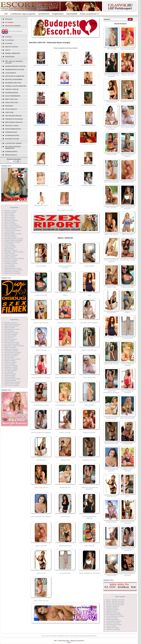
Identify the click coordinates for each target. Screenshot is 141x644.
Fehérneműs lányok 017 (65, 165)
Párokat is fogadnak (14, 119)
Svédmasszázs (11, 132)
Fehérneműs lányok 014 (65, 145)
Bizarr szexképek (10, 222)
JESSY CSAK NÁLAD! (41, 601)
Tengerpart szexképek (11, 367)
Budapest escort (12, 139)
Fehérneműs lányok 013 (41, 145)
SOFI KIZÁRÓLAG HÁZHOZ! (65, 405)
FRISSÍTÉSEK (10, 57)
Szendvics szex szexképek (12, 359)
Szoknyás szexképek (11, 362)
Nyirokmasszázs (12, 135)
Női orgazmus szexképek (12, 329)
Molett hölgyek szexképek (12, 324)
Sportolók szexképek (11, 356)
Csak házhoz (11, 73)
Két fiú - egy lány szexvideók (115, 601)
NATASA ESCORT (41, 546)
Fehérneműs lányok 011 (65, 125)
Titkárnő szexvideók (112, 628)
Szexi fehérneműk (13, 96)
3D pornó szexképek (11, 211)
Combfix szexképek (10, 229)
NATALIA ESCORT (41, 295)
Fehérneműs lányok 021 (88, 185)
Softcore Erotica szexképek (13, 352)
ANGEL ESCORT (65, 432)
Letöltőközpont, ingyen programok (23, 14)
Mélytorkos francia (14, 122)
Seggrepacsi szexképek (11, 349)
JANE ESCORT (89, 266)
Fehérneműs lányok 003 (88, 65)
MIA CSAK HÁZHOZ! (128, 418)
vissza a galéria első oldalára (66, 210)
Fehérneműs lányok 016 (41, 165)
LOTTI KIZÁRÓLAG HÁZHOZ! (41, 517)
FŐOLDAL (9, 19)
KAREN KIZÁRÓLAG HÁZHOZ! (65, 267)
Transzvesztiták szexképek (12, 379)
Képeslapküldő (72, 14)
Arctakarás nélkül (13, 116)
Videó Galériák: (120, 596)
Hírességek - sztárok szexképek (14, 252)
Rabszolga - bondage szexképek (14, 346)
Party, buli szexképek (11, 334)
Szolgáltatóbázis (58, 14)
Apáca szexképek (10, 215)
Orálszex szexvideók (113, 619)
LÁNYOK (8, 37)
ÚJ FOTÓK (9, 43)
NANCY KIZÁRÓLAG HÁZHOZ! (112, 261)
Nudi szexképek (9, 331)
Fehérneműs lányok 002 (65, 65)
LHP (6, 14)
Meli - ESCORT (111, 208)
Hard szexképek (9, 248)
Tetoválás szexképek (11, 370)
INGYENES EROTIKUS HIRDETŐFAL (13, 147)
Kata (89, 295)
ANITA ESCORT (41, 350)
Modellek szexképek (11, 323)
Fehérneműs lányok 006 (88, 85)
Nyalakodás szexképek (11, 333)
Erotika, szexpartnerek (88, 14)
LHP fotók (9, 112)
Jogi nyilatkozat (46, 636)
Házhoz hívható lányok (15, 66)
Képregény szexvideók (113, 613)
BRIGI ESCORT (128, 234)
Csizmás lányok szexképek (13, 230)
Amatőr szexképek (10, 212)
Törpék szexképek (10, 375)
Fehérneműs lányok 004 (41, 85)
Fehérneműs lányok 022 (41, 205)
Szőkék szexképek (10, 361)
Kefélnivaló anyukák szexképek (14, 258)
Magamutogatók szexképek (13, 268)
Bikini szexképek (10, 219)
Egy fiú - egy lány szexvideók (115, 600)
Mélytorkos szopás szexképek (13, 270)
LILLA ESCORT (41, 266)
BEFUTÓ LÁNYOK (12, 47)
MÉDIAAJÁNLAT (11, 155)
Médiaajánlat (92, 636)
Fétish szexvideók (112, 608)
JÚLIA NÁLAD (65, 517)
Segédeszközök (12, 93)
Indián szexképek (10, 253)
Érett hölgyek (11, 99)
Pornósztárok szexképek (12, 342)
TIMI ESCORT (65, 460)
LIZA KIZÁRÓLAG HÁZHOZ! (41, 378)
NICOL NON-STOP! (89, 378)
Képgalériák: (14, 207)
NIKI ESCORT (89, 405)
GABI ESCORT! (128, 444)
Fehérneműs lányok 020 (65, 185)
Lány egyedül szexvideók (114, 614)
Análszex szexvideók (113, 606)
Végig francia (11, 109)
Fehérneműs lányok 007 (41, 105)
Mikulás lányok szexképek (12, 273)
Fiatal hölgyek (12, 102)
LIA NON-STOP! (65, 573)
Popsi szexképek (9, 341)
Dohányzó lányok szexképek (13, 234)
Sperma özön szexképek (12, 354)
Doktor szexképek (10, 235)
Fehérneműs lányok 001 (41, 65)
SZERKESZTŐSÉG (11, 151)
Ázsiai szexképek (10, 217)
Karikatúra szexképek (11, 255)
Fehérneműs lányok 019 (41, 185)
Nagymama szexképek (11, 326)
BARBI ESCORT (65, 487)
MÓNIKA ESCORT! (65, 546)
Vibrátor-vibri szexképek (12, 384)
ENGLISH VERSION (15, 31)
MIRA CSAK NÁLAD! (89, 350)
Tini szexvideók (111, 626)
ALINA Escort (41, 573)
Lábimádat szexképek (11, 263)
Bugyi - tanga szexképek (12, 225)
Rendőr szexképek (10, 347)
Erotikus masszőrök (14, 79)
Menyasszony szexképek (12, 272)
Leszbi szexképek (10, 267)
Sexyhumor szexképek (11, 351)
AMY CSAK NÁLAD (41, 487)
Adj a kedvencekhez (72, 636)
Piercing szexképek (10, 336)
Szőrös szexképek (10, 364)
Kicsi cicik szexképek (11, 260)
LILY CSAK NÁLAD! (65, 350)
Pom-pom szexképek (11, 339)
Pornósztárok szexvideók (114, 624)
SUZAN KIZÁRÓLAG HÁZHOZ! (89, 517)
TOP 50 (8, 50)
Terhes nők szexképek (11, 369)
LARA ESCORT (89, 546)
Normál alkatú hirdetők (16, 86)
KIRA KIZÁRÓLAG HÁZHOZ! (65, 378)
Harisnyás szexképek (11, 250)
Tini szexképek (9, 372)
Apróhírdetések (44, 14)
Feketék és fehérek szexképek (13, 240)
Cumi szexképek (9, 232)
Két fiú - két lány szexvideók (115, 603)
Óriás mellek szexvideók (114, 621)
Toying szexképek (10, 377)
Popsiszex (9, 106)
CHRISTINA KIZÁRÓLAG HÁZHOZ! (89, 488)
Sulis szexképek (9, 357)
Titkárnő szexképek (10, 374)
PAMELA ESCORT (89, 432)
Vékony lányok (12, 89)
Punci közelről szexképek (12, 344)
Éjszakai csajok (12, 126)
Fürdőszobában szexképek (12, 242)
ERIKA (65, 295)
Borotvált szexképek (11, 224)
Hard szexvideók (111, 611)
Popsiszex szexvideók (113, 623)
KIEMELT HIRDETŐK (13, 53)
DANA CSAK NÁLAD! (41, 323)
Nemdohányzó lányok (15, 69)
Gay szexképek (9, 244)
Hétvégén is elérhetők (15, 76)
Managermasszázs (13, 129)
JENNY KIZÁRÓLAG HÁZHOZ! (89, 573)
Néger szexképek (10, 328)
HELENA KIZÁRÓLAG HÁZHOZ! (128, 574)
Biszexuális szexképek (11, 220)
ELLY (128, 496)
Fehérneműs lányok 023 (65, 205)
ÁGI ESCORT (41, 460)
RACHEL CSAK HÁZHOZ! (89, 323)
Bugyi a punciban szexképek (13, 227)
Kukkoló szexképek (10, 262)
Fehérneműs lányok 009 (88, 105)
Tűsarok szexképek (10, 380)
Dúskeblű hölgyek (13, 83)
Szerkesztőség (83, 636)
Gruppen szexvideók (113, 610)
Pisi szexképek (9, 337)
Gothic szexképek (10, 245)
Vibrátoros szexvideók (113, 629)
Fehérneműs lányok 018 (88, 165)
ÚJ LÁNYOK (9, 40)
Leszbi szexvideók (112, 618)
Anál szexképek (9, 214)
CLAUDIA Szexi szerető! (41, 405)
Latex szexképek (10, 265)
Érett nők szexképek (11, 237)
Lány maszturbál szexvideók (115, 616)
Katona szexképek (10, 257)
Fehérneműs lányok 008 (65, 105)
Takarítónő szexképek (11, 365)
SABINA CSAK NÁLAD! (65, 323)
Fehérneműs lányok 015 (88, 144)
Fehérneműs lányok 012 (88, 125)
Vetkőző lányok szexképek (12, 382)
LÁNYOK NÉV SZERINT (13, 143)
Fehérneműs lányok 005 (65, 85)
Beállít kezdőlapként (58, 636)
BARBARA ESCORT (89, 460)
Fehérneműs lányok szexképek (14, 239)
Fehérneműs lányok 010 (41, 125)
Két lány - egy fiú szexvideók (115, 605)
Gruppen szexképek (10, 247)
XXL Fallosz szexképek (12, 385)
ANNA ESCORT (111, 102)
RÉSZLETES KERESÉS (13, 26)
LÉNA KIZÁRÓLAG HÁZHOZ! (41, 432)
